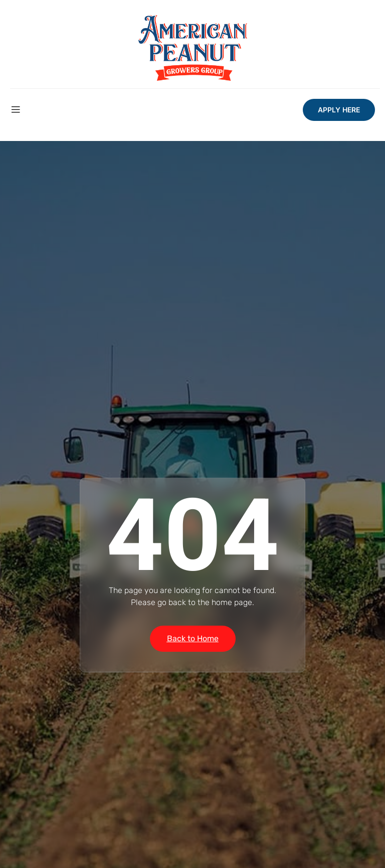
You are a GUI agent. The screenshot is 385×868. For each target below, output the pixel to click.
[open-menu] (16, 110)
